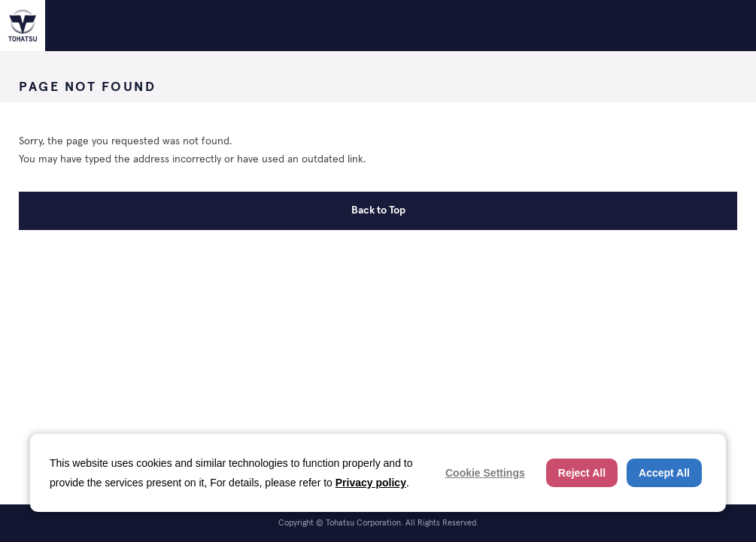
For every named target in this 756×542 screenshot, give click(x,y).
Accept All (664, 473)
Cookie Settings (485, 473)
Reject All (582, 473)
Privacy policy (371, 483)
